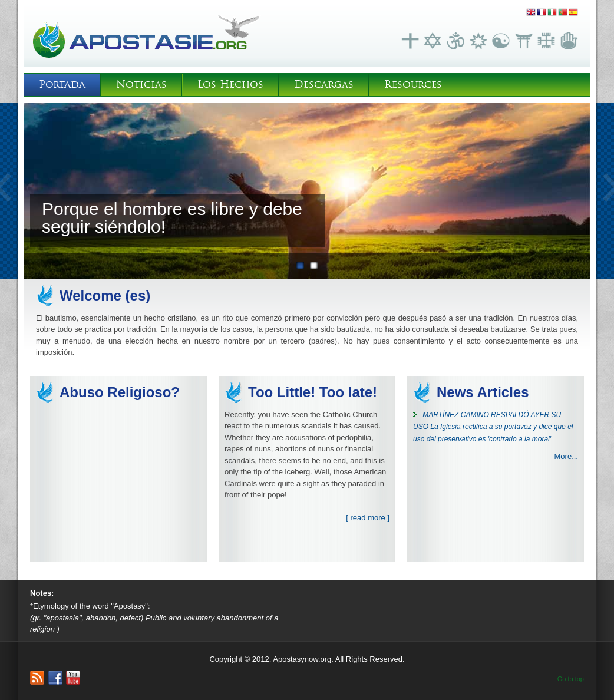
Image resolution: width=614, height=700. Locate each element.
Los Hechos (230, 85)
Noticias (141, 85)
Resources (413, 85)
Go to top (571, 679)
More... (566, 456)
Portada (62, 85)
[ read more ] (368, 518)
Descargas (324, 85)
